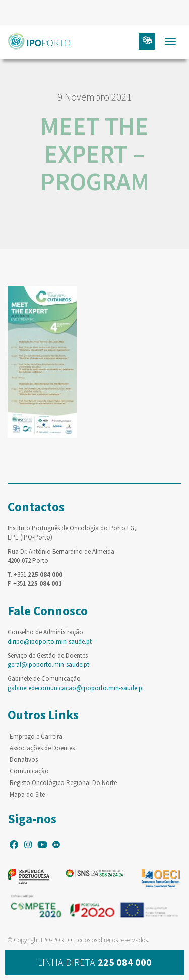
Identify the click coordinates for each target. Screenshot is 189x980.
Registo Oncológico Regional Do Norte (63, 783)
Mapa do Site (27, 794)
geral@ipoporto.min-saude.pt (48, 665)
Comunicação (29, 771)
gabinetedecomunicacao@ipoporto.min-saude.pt (76, 688)
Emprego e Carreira (36, 736)
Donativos (24, 759)
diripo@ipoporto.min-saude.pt (50, 641)
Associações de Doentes (42, 748)
